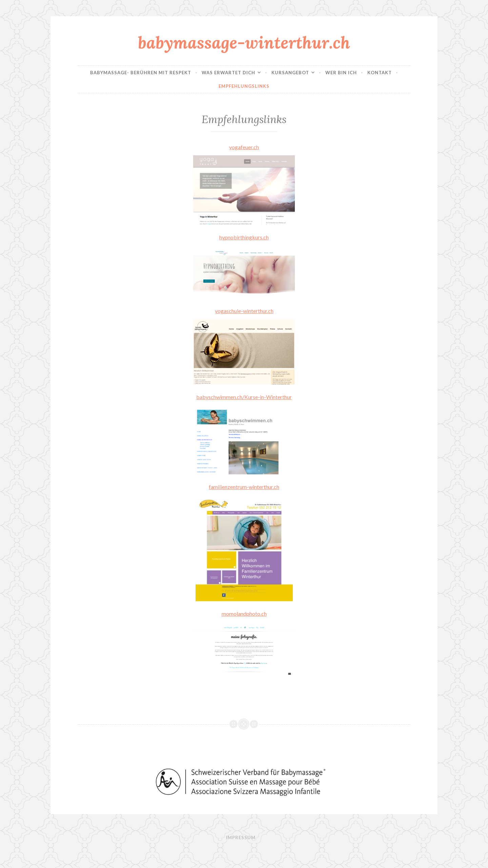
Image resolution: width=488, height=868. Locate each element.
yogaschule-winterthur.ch (244, 311)
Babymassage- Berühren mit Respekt (141, 73)
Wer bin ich (341, 73)
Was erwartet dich (228, 73)
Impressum (241, 837)
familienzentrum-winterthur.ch (244, 487)
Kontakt (380, 73)
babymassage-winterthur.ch (244, 42)
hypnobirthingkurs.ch (244, 237)
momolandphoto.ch (244, 614)
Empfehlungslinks (244, 86)
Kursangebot (290, 73)
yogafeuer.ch (244, 147)
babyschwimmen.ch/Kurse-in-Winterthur (244, 397)
